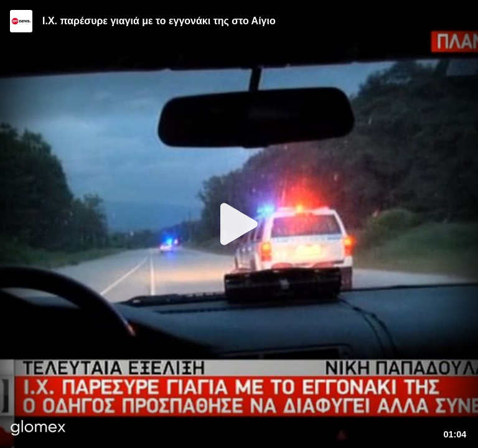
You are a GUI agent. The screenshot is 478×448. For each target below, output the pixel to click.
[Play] (239, 224)
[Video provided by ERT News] (21, 21)
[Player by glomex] (38, 429)
